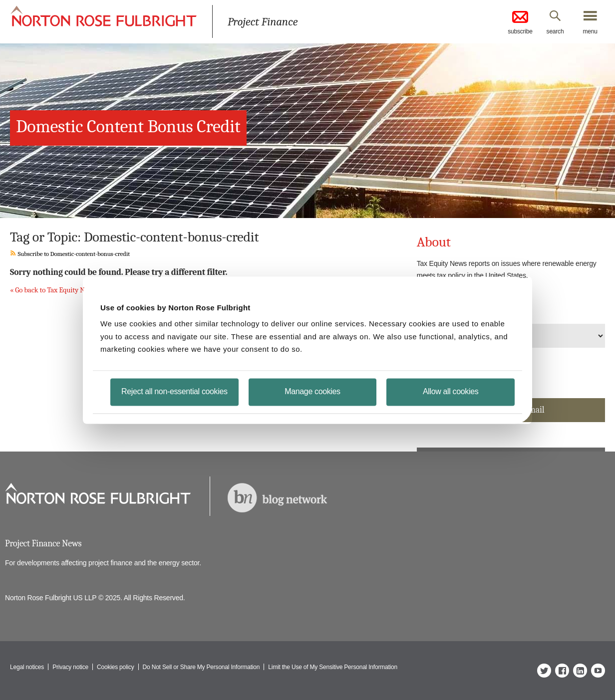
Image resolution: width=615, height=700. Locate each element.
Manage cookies (312, 391)
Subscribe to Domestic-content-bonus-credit (70, 254)
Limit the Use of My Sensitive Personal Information (333, 667)
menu (590, 31)
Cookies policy (116, 667)
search (555, 31)
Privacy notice (70, 667)
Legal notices (27, 667)
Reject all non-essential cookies (174, 391)
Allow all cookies (451, 391)
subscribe (520, 22)
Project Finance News (43, 544)
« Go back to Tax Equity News (53, 290)
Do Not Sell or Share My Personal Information (201, 667)
